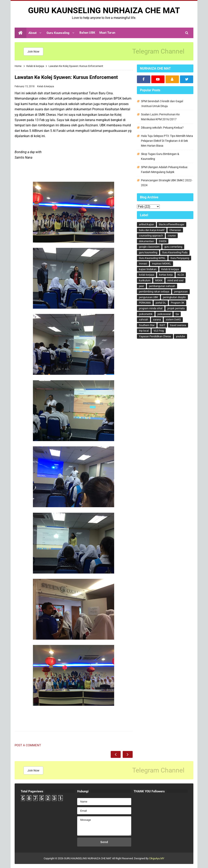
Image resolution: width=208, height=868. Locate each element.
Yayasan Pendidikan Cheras (155, 336)
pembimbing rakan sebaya (154, 292)
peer (141, 286)
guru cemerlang (173, 247)
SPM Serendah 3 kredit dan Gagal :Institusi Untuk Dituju (162, 104)
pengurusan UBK (148, 297)
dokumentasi (146, 241)
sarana (157, 320)
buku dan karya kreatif (152, 230)
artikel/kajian (146, 224)
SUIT (162, 325)
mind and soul (175, 280)
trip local (144, 331)
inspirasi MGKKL (161, 264)
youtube (180, 336)
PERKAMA (145, 303)
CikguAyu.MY (157, 858)
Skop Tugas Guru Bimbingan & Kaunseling (160, 156)
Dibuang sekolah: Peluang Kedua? (162, 128)
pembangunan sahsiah (162, 286)
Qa (177, 314)
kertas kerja (166, 275)
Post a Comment (28, 745)
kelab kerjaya (147, 275)
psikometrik (146, 314)
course (172, 236)
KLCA (181, 275)
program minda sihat (151, 308)
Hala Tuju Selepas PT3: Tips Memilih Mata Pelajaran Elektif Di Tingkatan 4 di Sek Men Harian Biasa (167, 141)
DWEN (163, 241)
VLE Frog (159, 331)
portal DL (161, 303)
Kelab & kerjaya (46, 86)
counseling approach (151, 236)
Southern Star (147, 325)
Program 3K (178, 303)
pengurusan (181, 292)
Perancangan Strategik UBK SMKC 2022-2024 (167, 183)
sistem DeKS (173, 320)
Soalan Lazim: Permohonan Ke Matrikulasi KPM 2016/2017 (160, 117)
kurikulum (145, 280)
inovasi (143, 264)
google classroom (149, 247)
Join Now (33, 52)
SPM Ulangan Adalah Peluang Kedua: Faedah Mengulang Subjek (164, 170)
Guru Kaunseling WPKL (152, 258)
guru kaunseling (148, 252)
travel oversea (178, 325)
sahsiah (144, 320)
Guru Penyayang (180, 258)
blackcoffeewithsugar (172, 224)
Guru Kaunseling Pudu (175, 252)
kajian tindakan (148, 269)
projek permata (176, 308)
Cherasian (175, 230)
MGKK (159, 280)
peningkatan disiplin (174, 297)
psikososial (164, 314)
